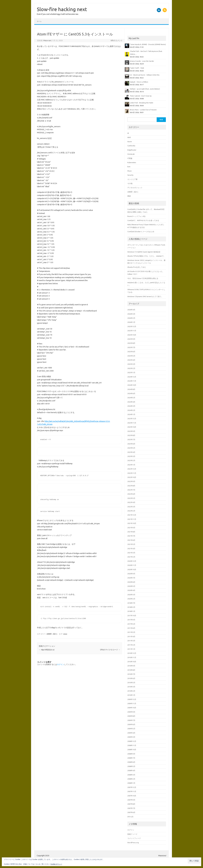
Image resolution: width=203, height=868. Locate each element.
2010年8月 (131, 670)
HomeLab (131, 154)
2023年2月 (131, 460)
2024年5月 (131, 398)
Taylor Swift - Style (137, 68)
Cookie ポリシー (56, 864)
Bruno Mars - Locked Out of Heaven (143, 110)
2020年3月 (131, 595)
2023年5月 (131, 448)
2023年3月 (131, 456)
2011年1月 (131, 649)
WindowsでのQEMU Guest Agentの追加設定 (144, 252)
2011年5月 (131, 632)
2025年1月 (131, 372)
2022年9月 (131, 481)
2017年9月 (131, 620)
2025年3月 (131, 364)
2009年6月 (131, 724)
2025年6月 (131, 352)
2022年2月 (131, 511)
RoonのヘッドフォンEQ (136, 216)
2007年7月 (131, 808)
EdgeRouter (132, 150)
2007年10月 (132, 796)
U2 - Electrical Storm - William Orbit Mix (145, 75)
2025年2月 (131, 368)
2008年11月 (132, 745)
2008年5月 (131, 766)
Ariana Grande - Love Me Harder (142, 61)
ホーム (39, 21)
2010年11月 (132, 657)
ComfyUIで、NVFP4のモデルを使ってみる (143, 220)
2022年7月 (131, 490)
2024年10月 (132, 385)
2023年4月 (131, 452)
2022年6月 (131, 494)
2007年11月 (132, 791)
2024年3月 (131, 406)
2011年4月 (131, 636)
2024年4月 (131, 402)
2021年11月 (132, 519)
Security (130, 175)
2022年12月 (132, 469)
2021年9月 (131, 528)
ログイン (61, 664)
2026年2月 (131, 318)
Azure (130, 141)
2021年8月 (131, 532)
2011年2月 (131, 645)
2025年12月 (132, 326)
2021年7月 (131, 536)
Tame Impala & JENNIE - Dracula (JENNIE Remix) (148, 44)
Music (130, 171)
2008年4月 (131, 770)
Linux (65, 634)
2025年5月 (131, 356)
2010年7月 (131, 674)
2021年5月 (131, 544)
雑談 (129, 196)
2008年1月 (131, 783)
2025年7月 (131, 347)
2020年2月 (131, 599)
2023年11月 (132, 423)
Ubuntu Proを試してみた (137, 267)
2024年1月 (131, 414)
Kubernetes (132, 162)
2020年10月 (132, 569)
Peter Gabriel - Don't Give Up (141, 96)
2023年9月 (131, 431)
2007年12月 (132, 787)
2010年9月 (131, 666)
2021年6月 (131, 540)
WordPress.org (133, 843)
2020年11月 (132, 565)
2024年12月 (132, 377)
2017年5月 (131, 624)
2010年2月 (131, 691)
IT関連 (130, 158)
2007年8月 (131, 804)
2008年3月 (131, 775)
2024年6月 (131, 393)
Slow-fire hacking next (62, 9)
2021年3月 (131, 553)
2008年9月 (131, 754)
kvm (129, 167)
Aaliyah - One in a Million (139, 82)
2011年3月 (131, 641)
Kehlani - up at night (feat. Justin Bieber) (145, 89)
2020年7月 (131, 578)
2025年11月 (132, 331)
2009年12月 (132, 699)
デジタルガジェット (135, 188)
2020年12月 (132, 561)
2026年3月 (131, 314)
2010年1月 (131, 695)
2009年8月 (131, 716)
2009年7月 (131, 720)
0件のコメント (117, 40)
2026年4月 (131, 310)
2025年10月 (132, 335)
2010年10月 (132, 662)
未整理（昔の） (52, 634)
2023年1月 (131, 465)
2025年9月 (131, 339)
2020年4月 (131, 590)
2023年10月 (132, 427)
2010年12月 (132, 653)
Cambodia (131, 146)
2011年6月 (131, 628)
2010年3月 (131, 687)
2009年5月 (131, 729)
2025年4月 (131, 360)
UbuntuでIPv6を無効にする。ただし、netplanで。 (146, 256)
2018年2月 (131, 607)
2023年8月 (131, 435)
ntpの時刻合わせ (47, 650)
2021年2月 (131, 557)
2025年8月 (131, 343)
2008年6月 (131, 762)
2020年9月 (131, 574)
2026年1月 (131, 322)
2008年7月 (131, 758)
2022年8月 (131, 486)
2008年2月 (131, 779)
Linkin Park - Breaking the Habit (142, 103)
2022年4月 (131, 502)
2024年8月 (131, 389)
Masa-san (47, 40)
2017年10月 (132, 616)
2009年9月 (131, 712)
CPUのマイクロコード (110, 650)
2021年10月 (132, 523)
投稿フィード (132, 834)
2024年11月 (132, 381)
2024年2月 (131, 410)
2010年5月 (131, 683)
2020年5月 (131, 586)
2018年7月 (131, 603)
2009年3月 (131, 737)
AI (128, 133)
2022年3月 (131, 507)
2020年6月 (131, 582)
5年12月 (130, 817)
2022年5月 (131, 498)
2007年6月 (131, 812)
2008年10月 (132, 750)
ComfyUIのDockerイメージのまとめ (141, 232)
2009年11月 (132, 703)
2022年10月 (132, 477)
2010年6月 (131, 678)
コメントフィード (134, 838)
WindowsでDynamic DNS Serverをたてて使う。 (145, 296)
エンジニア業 (132, 179)
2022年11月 (132, 473)
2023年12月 (132, 419)
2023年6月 (131, 444)
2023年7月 (131, 439)
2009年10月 (132, 708)
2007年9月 (131, 800)
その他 (130, 183)
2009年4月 (131, 733)
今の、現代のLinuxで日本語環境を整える (143, 278)
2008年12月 (132, 741)
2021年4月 (131, 549)
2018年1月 (131, 611)
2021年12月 (132, 515)
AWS (129, 137)
